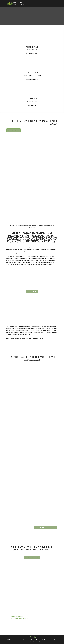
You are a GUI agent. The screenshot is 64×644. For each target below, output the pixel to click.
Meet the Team (14, 130)
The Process (32, 99)
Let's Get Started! (32, 557)
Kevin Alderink (32, 640)
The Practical (32, 73)
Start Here (32, 292)
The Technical (32, 47)
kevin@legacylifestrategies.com (18, 616)
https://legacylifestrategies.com (20, 618)
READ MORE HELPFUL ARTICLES (46, 528)
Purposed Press (48, 640)
